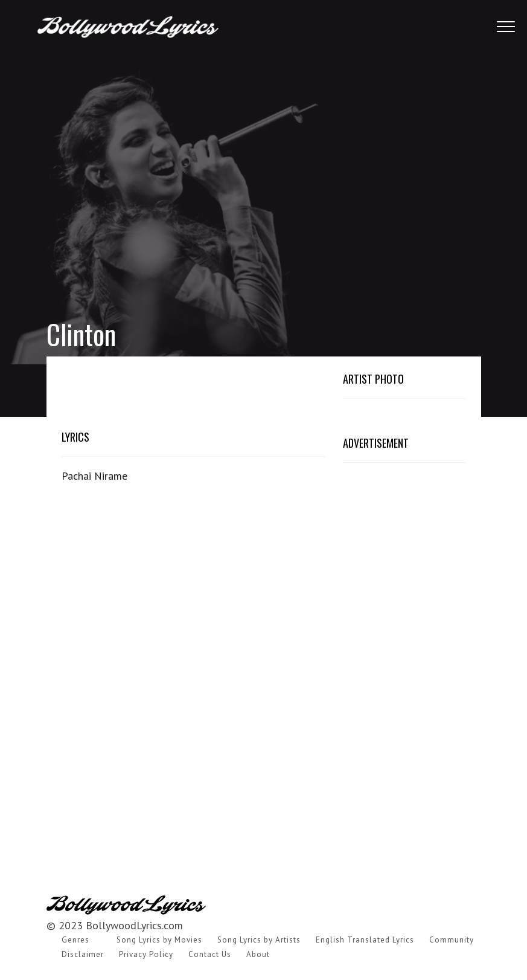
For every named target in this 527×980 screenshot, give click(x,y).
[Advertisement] (263, 163)
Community (452, 940)
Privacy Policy (146, 954)
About (258, 954)
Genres (75, 940)
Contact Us (210, 954)
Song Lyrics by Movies (159, 940)
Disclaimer (83, 954)
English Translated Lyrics (365, 940)
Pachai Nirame (94, 476)
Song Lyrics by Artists (259, 940)
